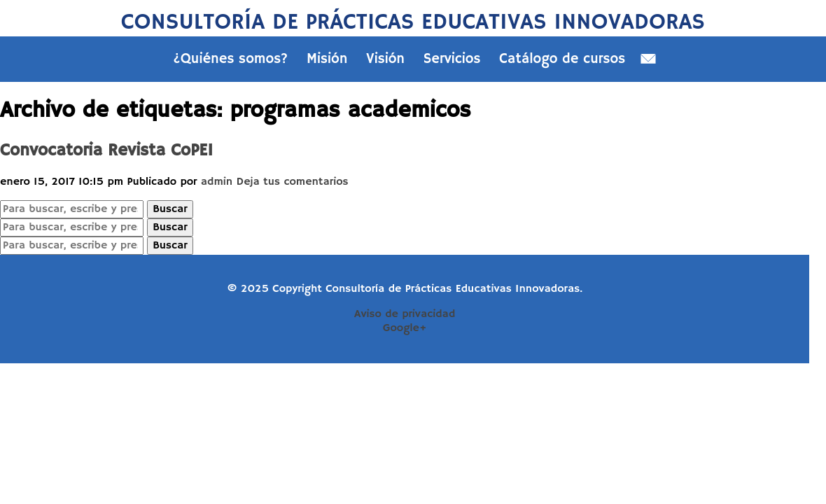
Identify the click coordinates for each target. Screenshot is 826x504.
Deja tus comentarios (292, 182)
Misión (327, 59)
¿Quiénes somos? (231, 59)
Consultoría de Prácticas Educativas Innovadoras (413, 22)
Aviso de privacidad (405, 314)
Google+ (405, 328)
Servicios (452, 59)
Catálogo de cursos (562, 59)
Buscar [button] (170, 209)
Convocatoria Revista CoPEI (106, 150)
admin (217, 182)
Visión (385, 59)
